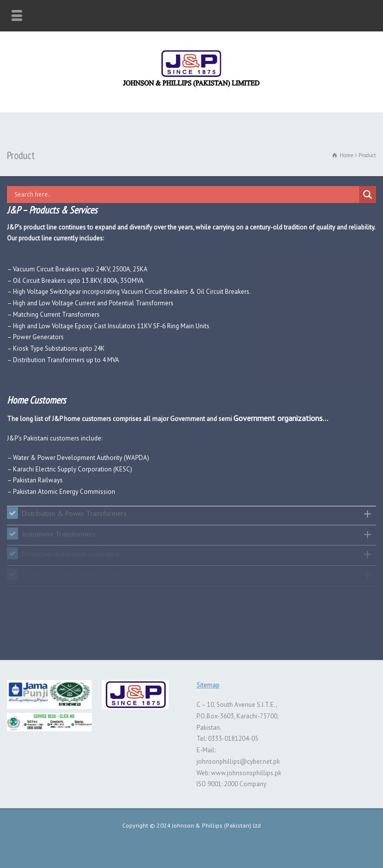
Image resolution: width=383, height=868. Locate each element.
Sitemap (208, 685)
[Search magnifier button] (368, 195)
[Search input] (186, 195)
